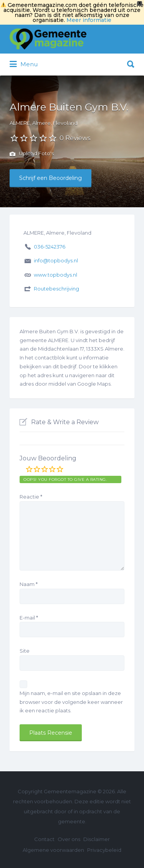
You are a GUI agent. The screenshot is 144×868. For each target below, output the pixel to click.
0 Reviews (75, 138)
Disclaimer (97, 839)
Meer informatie (89, 20)
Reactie (31, 497)
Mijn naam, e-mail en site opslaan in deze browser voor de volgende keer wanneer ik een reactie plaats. (71, 702)
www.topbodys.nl (55, 275)
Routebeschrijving (56, 289)
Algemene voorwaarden (53, 850)
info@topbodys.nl (56, 260)
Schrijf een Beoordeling (50, 178)
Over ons (69, 839)
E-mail (29, 618)
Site (25, 651)
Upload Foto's (32, 154)
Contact (44, 839)
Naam (29, 584)
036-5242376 (50, 247)
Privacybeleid (104, 850)
